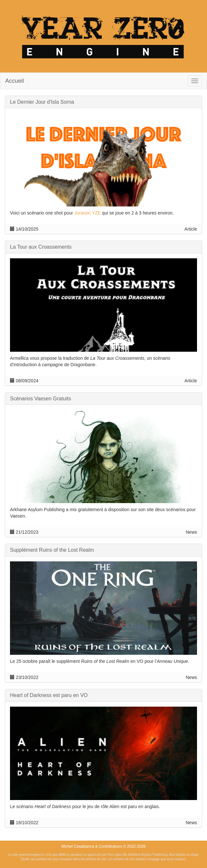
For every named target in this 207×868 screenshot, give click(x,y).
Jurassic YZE (87, 213)
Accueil (15, 81)
